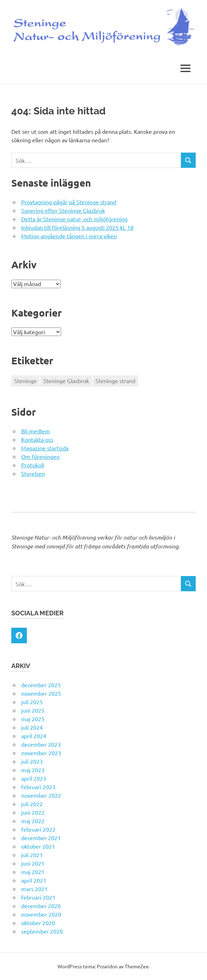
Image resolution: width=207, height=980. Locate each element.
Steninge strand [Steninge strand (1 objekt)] (115, 381)
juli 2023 (32, 761)
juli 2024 (32, 727)
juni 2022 (33, 812)
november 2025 (41, 693)
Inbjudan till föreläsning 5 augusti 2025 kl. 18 (77, 227)
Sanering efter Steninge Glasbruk (63, 210)
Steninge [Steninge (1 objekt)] (25, 381)
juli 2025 (32, 702)
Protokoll (33, 465)
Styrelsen (33, 473)
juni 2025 (33, 710)
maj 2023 (33, 770)
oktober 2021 (38, 846)
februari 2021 (38, 897)
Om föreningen (40, 456)
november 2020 (41, 914)
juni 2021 (33, 863)
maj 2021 (33, 872)
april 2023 (34, 778)
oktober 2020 (38, 923)
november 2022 (41, 795)
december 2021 (41, 838)
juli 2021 (32, 855)
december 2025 (41, 685)
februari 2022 (38, 829)
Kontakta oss (37, 439)
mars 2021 (34, 889)
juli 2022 (32, 804)
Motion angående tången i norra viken (69, 236)
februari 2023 (38, 787)
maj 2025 (33, 719)
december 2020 (41, 906)
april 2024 (34, 736)
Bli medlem (36, 431)
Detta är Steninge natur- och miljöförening (74, 219)
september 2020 (42, 931)
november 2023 (41, 753)
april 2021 (34, 880)
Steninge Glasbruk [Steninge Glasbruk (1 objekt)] (66, 381)
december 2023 (41, 744)
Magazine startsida (45, 448)
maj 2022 (33, 821)
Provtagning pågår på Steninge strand (69, 202)
